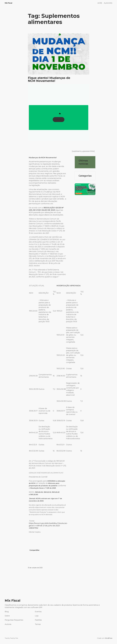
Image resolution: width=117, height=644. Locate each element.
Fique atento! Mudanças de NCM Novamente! (49, 79)
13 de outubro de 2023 (35, 568)
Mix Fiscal (8, 3)
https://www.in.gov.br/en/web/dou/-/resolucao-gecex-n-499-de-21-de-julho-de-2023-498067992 (48, 526)
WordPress (109, 638)
